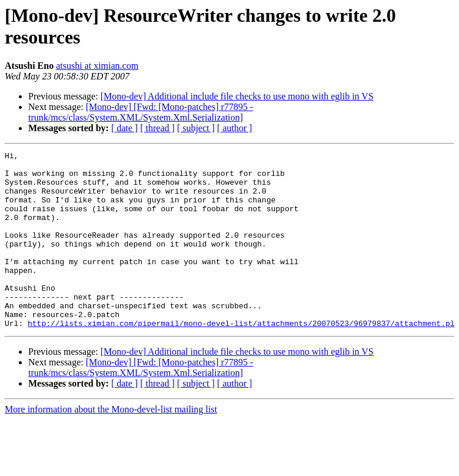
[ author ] (235, 128)
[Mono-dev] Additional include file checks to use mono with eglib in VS (237, 96)
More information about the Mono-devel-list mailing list (111, 445)
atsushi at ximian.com (97, 66)
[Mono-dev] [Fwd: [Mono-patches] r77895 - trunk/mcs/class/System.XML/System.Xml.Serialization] (141, 112)
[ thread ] (157, 128)
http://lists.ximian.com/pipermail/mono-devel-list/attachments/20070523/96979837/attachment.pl (241, 358)
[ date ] (124, 128)
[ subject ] (196, 128)
